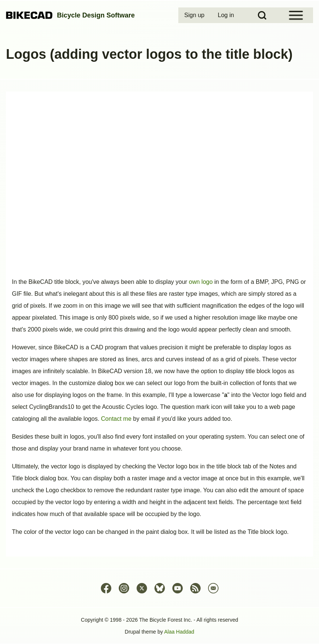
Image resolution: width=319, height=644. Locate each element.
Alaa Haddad (179, 632)
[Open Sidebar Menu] (296, 15)
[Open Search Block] (262, 15)
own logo (201, 282)
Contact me (116, 419)
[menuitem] (195, 15)
